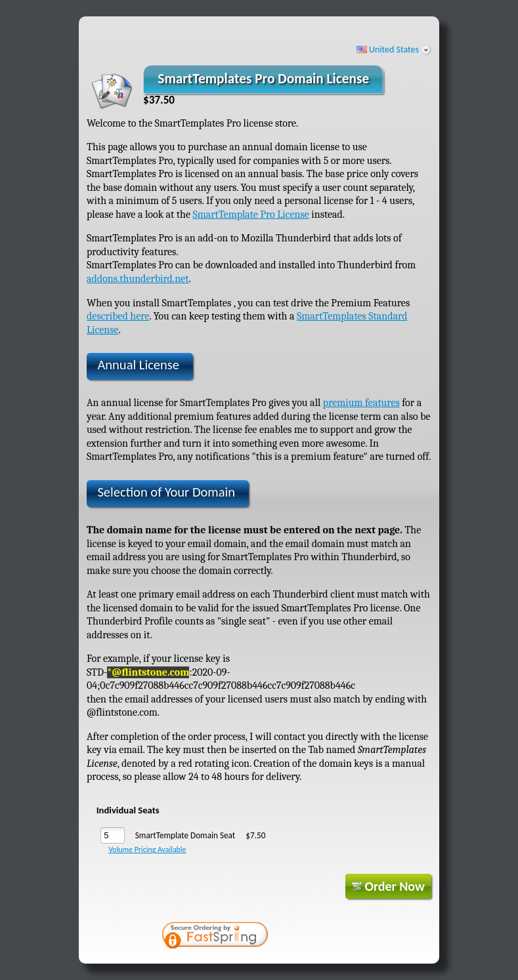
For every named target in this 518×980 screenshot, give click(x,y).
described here (118, 316)
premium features (361, 403)
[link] (322, 937)
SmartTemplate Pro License (250, 214)
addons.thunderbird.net (138, 279)
